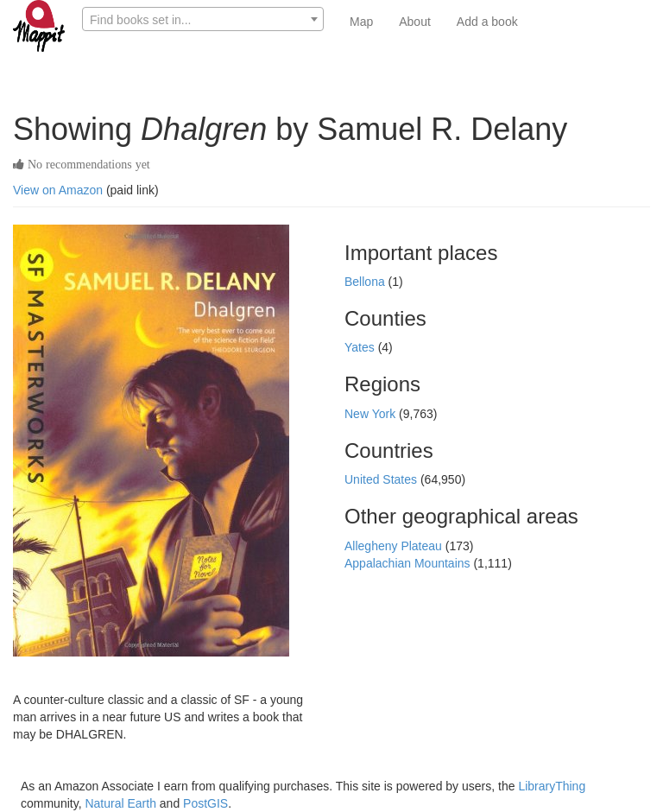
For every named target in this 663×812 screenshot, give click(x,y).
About (415, 22)
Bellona (366, 282)
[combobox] (203, 19)
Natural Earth (120, 803)
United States (382, 479)
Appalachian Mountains (409, 563)
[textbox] (203, 20)
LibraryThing (552, 786)
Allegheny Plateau (395, 546)
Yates (361, 347)
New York (372, 414)
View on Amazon (58, 190)
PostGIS (205, 803)
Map (361, 22)
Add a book (487, 22)
